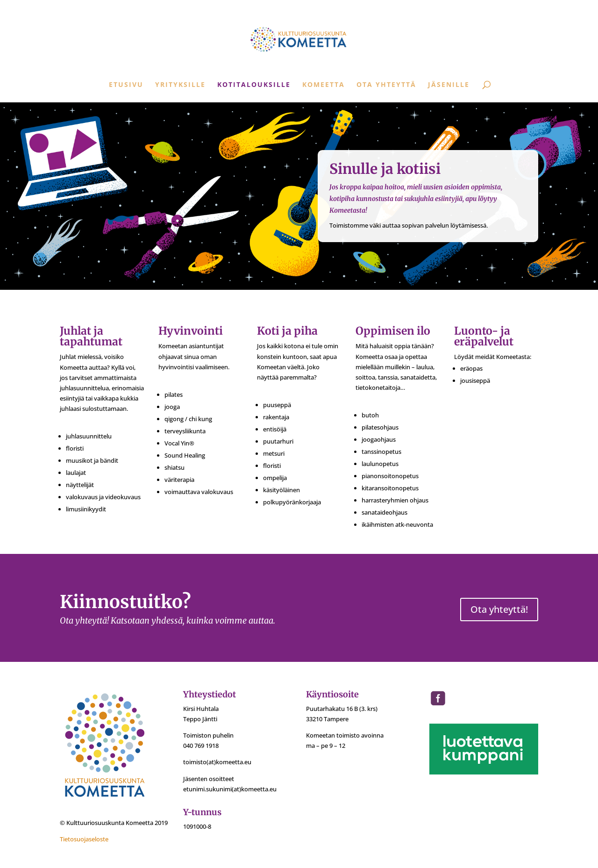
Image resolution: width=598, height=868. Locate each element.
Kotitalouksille (254, 85)
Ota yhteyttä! (499, 609)
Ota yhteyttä (386, 85)
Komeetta (324, 85)
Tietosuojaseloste (84, 839)
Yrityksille (180, 85)
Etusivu (126, 85)
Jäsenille (449, 85)
